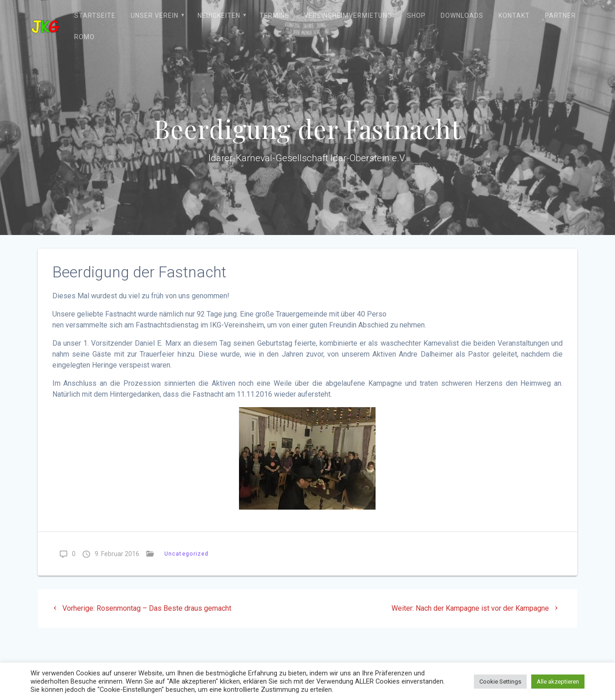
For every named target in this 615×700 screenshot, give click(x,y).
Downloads (462, 15)
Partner (560, 15)
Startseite (95, 15)
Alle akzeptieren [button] (558, 682)
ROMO (84, 37)
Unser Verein (155, 15)
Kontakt (514, 15)
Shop (416, 15)
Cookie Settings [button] (500, 682)
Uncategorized (186, 554)
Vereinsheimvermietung (348, 15)
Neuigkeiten (219, 15)
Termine (274, 15)
